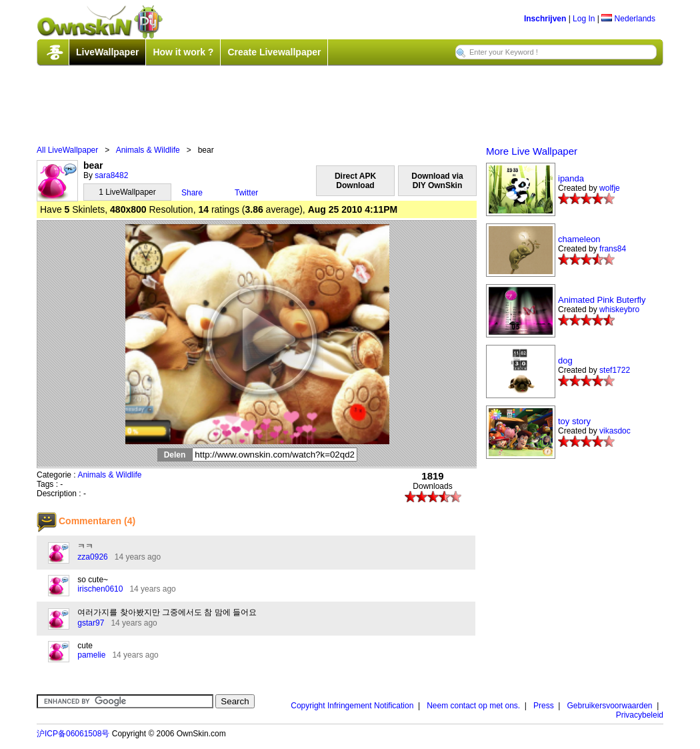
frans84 (613, 249)
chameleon (579, 239)
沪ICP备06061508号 (73, 734)
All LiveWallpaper (67, 150)
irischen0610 (100, 589)
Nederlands (628, 19)
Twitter (246, 193)
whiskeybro (619, 309)
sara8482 (111, 175)
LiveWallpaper (107, 52)
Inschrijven (545, 19)
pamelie (91, 655)
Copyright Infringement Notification (352, 706)
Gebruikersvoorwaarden (609, 706)
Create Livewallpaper (274, 52)
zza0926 (92, 557)
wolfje (610, 188)
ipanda (571, 178)
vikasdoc (615, 431)
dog (565, 360)
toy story (574, 421)
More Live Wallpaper (532, 151)
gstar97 (91, 623)
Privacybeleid (640, 715)
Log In (584, 19)
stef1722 (615, 370)
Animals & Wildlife (148, 150)
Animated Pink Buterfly (602, 300)
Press (544, 706)
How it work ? (183, 52)
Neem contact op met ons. (473, 706)
